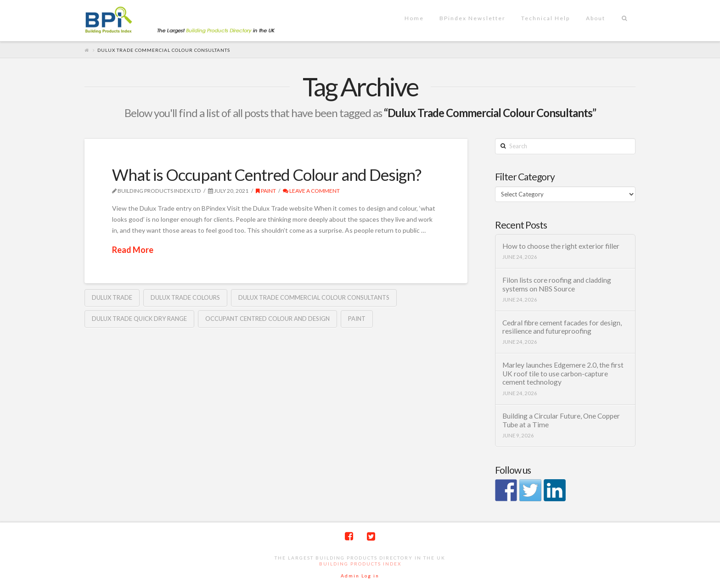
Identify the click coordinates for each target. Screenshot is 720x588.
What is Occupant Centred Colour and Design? (267, 174)
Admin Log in (360, 576)
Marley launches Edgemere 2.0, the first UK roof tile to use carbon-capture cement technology (563, 373)
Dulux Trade (112, 297)
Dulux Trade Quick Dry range (139, 319)
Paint (266, 191)
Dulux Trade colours (185, 297)
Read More (133, 250)
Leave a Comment (311, 191)
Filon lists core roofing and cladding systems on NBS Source (557, 284)
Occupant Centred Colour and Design (267, 319)
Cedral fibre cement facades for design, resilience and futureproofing (562, 327)
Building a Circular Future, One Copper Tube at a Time (561, 420)
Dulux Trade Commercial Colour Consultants (314, 297)
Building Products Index (360, 564)
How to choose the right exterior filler (561, 246)
